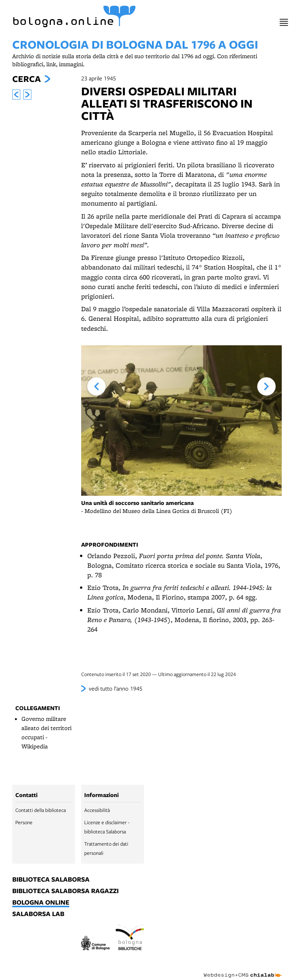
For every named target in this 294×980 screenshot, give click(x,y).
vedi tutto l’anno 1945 (116, 688)
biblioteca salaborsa (51, 880)
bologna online (41, 903)
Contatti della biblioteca (41, 810)
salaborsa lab (38, 914)
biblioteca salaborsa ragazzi (65, 891)
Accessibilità (97, 810)
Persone (24, 822)
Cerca (26, 79)
